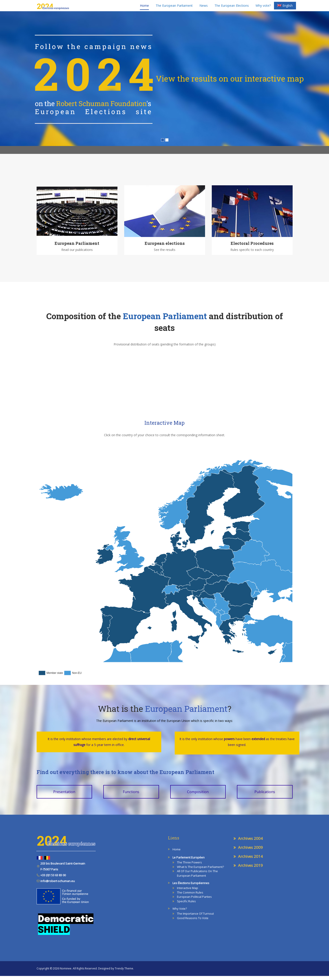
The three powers (189, 866)
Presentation (64, 796)
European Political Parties (194, 901)
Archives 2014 (250, 860)
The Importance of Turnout (195, 918)
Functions (131, 796)
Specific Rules (186, 905)
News (204, 8)
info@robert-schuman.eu (57, 885)
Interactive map (188, 892)
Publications (265, 796)
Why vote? (263, 8)
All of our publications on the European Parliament (197, 877)
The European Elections (232, 8)
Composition (198, 796)
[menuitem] (285, 8)
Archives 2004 (250, 842)
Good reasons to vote (193, 922)
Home (144, 8)
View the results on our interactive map (230, 83)
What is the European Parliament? (200, 871)
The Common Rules (190, 896)
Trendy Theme (124, 972)
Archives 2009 (250, 851)
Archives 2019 (250, 869)
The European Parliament (174, 8)
